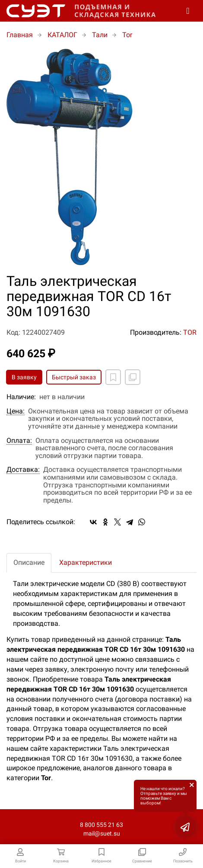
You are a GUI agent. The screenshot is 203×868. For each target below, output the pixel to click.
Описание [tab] (29, 562)
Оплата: (19, 441)
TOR (190, 332)
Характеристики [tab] (86, 562)
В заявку (24, 377)
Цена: (16, 411)
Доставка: (23, 470)
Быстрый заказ (74, 377)
